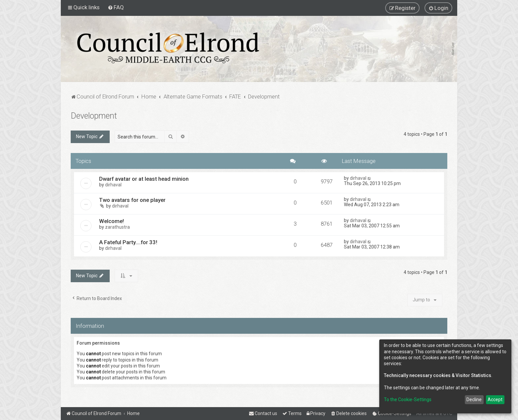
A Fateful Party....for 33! (128, 242)
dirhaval (113, 185)
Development (94, 116)
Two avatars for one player (132, 200)
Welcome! (111, 221)
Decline (474, 400)
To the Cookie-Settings (408, 400)
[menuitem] (116, 7)
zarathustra (117, 227)
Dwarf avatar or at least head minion (144, 179)
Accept (495, 400)
